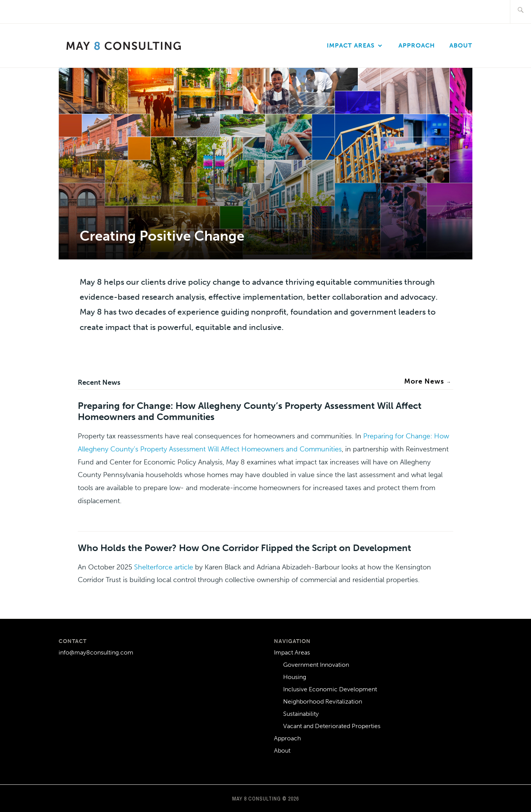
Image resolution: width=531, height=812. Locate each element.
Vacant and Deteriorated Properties (332, 726)
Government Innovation (316, 665)
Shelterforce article (164, 567)
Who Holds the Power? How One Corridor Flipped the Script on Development (244, 548)
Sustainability (301, 714)
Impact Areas (351, 45)
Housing (295, 677)
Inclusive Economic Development (330, 689)
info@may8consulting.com (96, 652)
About (461, 45)
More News (428, 381)
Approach (417, 45)
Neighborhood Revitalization (323, 701)
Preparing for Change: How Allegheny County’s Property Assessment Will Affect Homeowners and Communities (250, 411)
